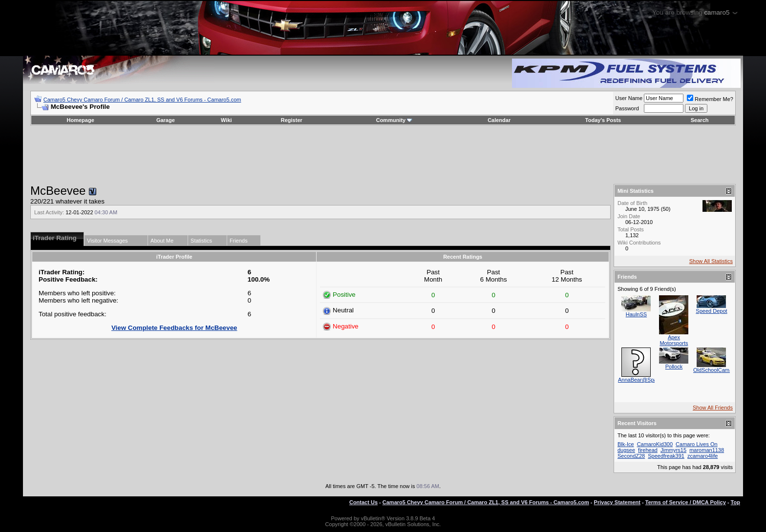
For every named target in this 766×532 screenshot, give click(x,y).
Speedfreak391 (666, 456)
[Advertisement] (383, 155)
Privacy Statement (617, 502)
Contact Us (363, 502)
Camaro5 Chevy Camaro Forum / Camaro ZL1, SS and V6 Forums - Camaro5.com (142, 100)
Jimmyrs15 (673, 450)
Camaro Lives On (697, 444)
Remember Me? (710, 99)
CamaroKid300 (655, 444)
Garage (166, 120)
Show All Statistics (711, 261)
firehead (648, 450)
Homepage (81, 120)
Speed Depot (711, 311)
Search (700, 120)
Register (292, 120)
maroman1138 (707, 450)
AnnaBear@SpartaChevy (648, 380)
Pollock (674, 367)
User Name (629, 98)
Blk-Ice (626, 444)
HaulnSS (636, 314)
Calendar (499, 120)
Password (627, 108)
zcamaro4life (702, 456)
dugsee (626, 450)
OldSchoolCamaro (715, 370)
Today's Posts (603, 120)
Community (394, 120)
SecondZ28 (631, 456)
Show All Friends (713, 408)
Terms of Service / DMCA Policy (686, 502)
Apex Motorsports (674, 340)
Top (735, 502)
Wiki (226, 120)
